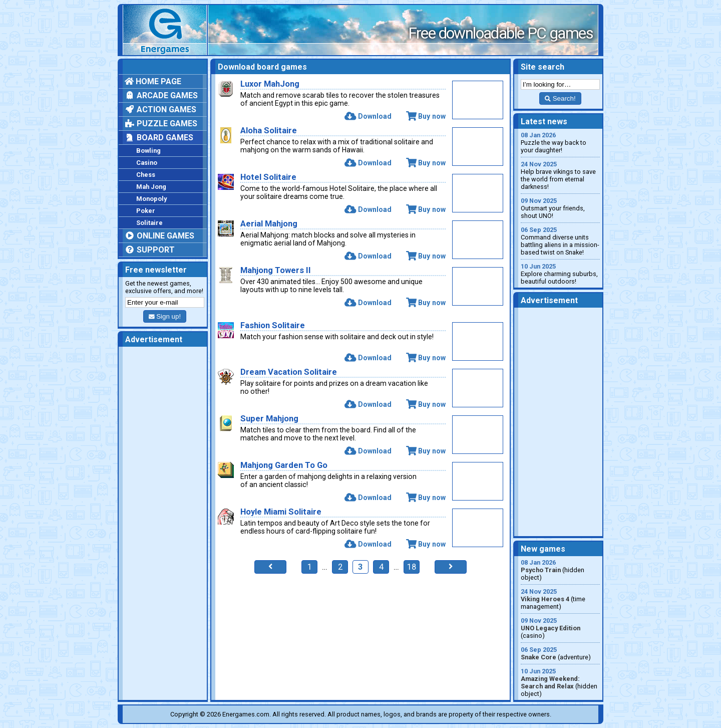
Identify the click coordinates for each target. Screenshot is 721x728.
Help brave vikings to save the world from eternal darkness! (560, 175)
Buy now (426, 116)
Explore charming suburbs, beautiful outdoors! (560, 274)
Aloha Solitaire (269, 131)
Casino (147, 163)
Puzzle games (161, 124)
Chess (146, 175)
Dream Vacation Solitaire (289, 372)
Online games (159, 236)
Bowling (148, 151)
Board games (159, 138)
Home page (153, 81)
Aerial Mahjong (269, 224)
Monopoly (151, 199)
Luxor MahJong (270, 84)
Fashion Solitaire (273, 325)
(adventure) (560, 653)
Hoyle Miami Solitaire (281, 512)
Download (368, 116)
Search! (560, 98)
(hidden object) (560, 570)
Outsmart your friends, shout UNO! (560, 208)
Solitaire (149, 223)
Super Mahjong (269, 419)
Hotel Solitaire (268, 177)
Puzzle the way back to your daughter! (560, 143)
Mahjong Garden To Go (284, 465)
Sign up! (165, 316)
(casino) (560, 628)
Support (150, 250)
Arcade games (161, 95)
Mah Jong (151, 187)
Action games (160, 109)
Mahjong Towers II (276, 270)
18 (412, 567)
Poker (146, 211)
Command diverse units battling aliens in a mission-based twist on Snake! (560, 241)
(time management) (560, 599)
